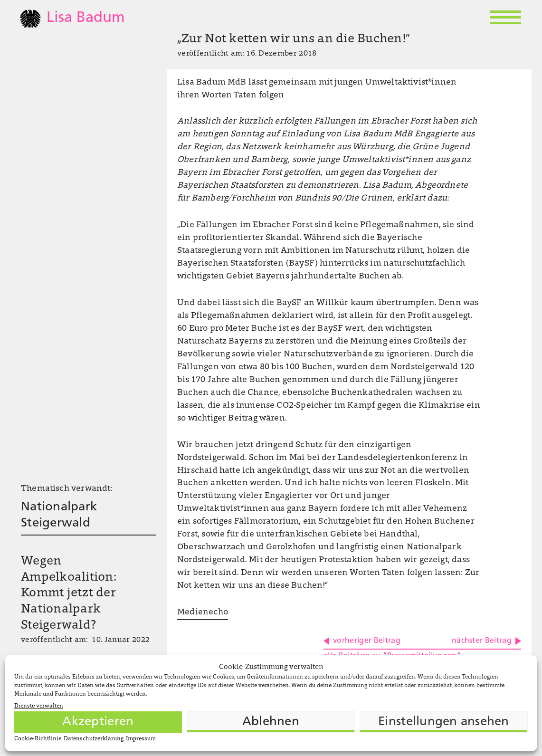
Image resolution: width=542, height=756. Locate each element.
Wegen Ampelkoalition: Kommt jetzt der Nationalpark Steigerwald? (69, 594)
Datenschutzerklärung (94, 739)
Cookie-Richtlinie (38, 739)
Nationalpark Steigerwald (59, 515)
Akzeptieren (98, 722)
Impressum (141, 739)
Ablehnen (271, 722)
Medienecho (203, 612)
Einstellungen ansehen (443, 722)
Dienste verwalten (39, 706)
